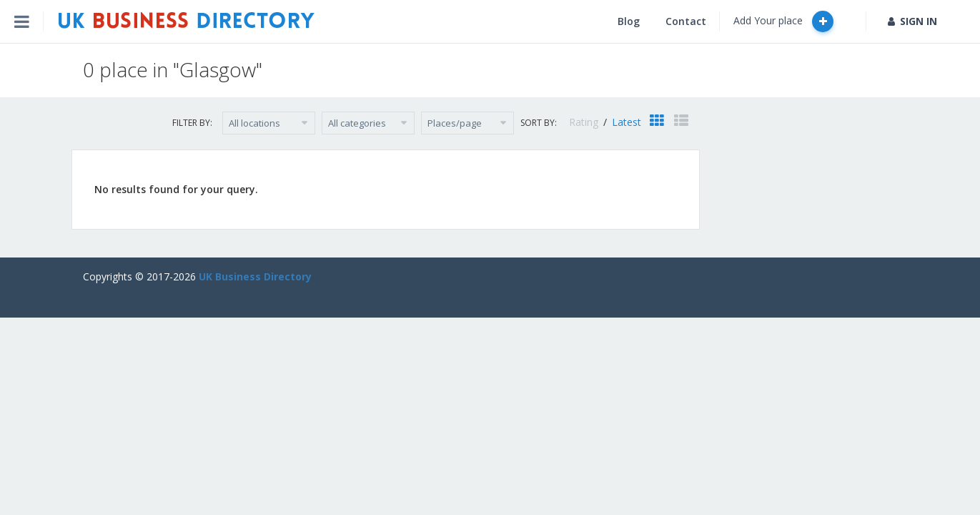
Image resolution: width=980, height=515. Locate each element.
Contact (686, 21)
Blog (629, 21)
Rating (585, 122)
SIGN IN (912, 21)
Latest (627, 122)
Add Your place (783, 21)
